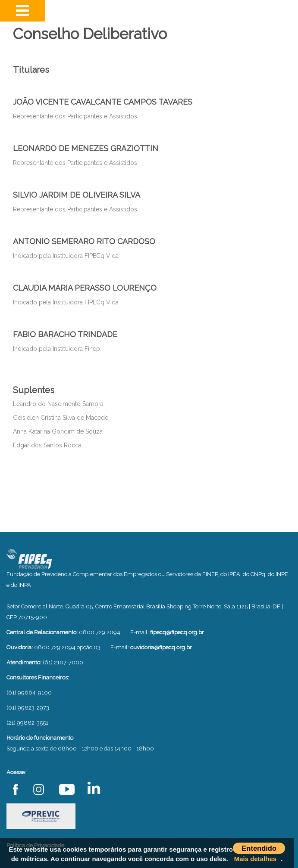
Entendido (259, 848)
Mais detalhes (255, 859)
